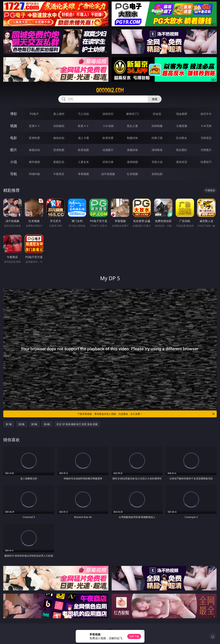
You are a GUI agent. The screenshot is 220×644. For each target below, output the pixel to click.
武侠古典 (108, 162)
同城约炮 (34, 174)
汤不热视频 (108, 174)
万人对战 (83, 114)
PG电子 (34, 114)
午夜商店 (59, 174)
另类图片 (206, 150)
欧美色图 (83, 150)
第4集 (47, 424)
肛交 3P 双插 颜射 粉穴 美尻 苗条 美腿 (77, 424)
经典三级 (157, 138)
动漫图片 (108, 150)
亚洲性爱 (34, 138)
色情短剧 (157, 174)
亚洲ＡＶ (34, 126)
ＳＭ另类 (206, 126)
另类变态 (206, 138)
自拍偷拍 (59, 126)
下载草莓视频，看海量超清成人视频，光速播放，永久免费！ (146, 414)
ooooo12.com (110, 90)
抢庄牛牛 (206, 114)
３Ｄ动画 (108, 126)
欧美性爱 (108, 138)
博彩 (14, 114)
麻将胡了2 (133, 114)
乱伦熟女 (182, 138)
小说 (14, 162)
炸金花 (157, 114)
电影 (14, 138)
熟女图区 (182, 150)
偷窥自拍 (34, 150)
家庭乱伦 (59, 162)
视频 (14, 126)
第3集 (34, 424)
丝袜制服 (157, 126)
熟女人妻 (132, 126)
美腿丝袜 (132, 150)
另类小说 (157, 162)
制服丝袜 (132, 138)
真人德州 (59, 114)
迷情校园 (132, 162)
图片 (14, 150)
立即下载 (134, 636)
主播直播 (182, 126)
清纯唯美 (157, 150)
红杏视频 (132, 174)
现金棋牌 (182, 114)
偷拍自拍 (59, 138)
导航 (14, 174)
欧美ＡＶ (83, 126)
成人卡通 (83, 138)
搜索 (155, 99)
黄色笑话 (182, 162)
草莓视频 (83, 174)
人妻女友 (83, 162)
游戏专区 (108, 114)
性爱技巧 (206, 162)
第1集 (9, 424)
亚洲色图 (59, 150)
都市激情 (34, 162)
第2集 (22, 424)
